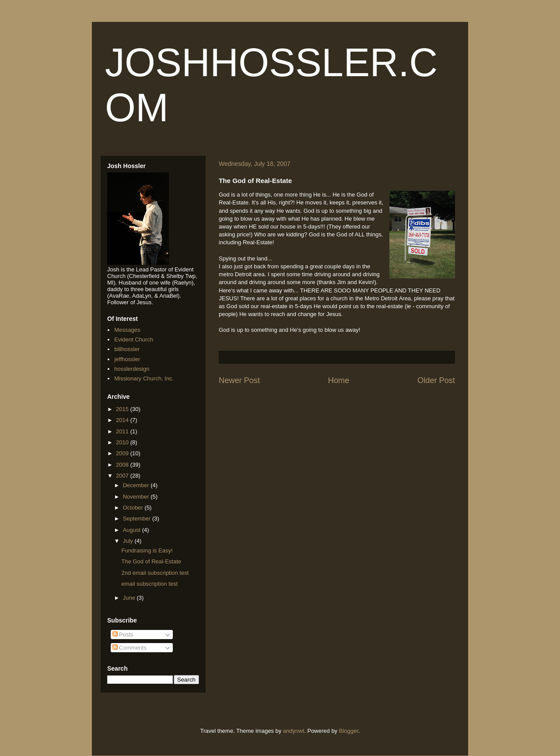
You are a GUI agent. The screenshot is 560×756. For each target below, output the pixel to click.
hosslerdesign (132, 369)
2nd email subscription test (155, 573)
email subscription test (149, 584)
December (137, 485)
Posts (123, 635)
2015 (123, 409)
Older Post (436, 380)
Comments (129, 648)
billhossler (127, 349)
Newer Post (239, 380)
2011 (123, 431)
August (133, 530)
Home (339, 380)
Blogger (349, 731)
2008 (123, 465)
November (137, 497)
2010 (123, 442)
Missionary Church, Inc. (144, 378)
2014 (123, 420)
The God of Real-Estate (151, 561)
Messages (127, 330)
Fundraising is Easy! (147, 550)
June (130, 598)
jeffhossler (127, 359)
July (129, 541)
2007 (123, 476)
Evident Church (134, 339)
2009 (123, 453)
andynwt (294, 731)
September (138, 519)
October (134, 508)
